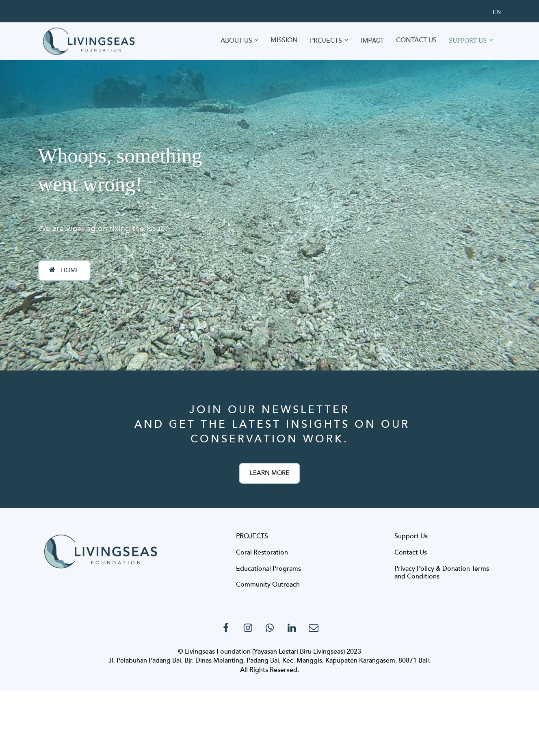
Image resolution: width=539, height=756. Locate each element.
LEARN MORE (269, 473)
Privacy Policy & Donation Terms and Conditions (442, 573)
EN (497, 12)
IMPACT (372, 40)
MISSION (284, 40)
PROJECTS (326, 41)
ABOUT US (236, 41)
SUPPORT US (468, 40)
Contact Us (411, 553)
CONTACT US (416, 40)
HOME (64, 270)
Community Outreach (268, 585)
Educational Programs (268, 569)
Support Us (411, 537)
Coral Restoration (262, 553)
